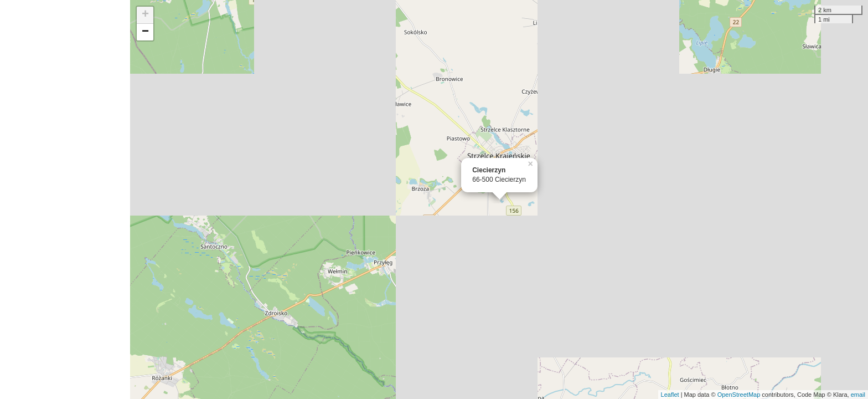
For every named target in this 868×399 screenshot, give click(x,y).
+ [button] (145, 15)
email (858, 395)
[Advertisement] (65, 199)
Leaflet (670, 395)
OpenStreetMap (739, 395)
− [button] (145, 32)
